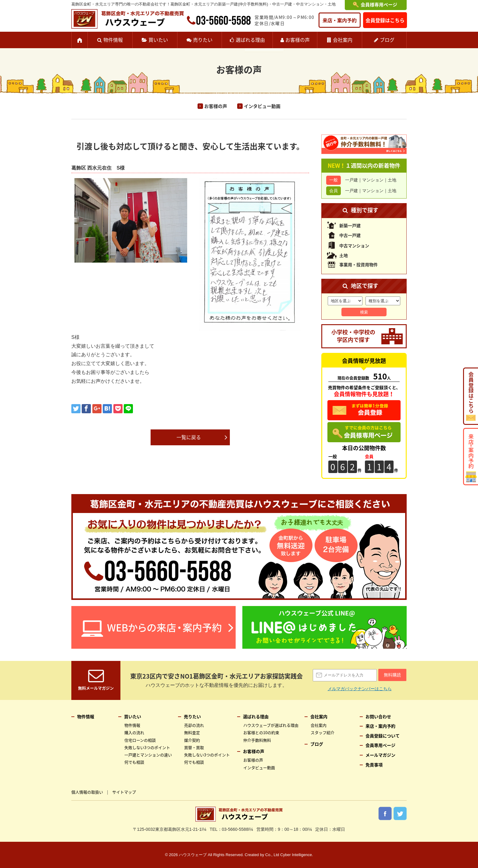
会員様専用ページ (379, 5)
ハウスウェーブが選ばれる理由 (271, 725)
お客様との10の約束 (261, 732)
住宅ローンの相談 (140, 740)
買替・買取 (194, 747)
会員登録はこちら (385, 20)
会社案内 (343, 40)
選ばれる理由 (250, 40)
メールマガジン (380, 755)
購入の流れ (134, 732)
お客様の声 (298, 40)
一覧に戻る (189, 437)
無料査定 (192, 732)
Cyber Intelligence (296, 855)
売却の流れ (194, 725)
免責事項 (374, 765)
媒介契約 (192, 740)
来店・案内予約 (340, 20)
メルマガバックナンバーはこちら (360, 689)
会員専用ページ (380, 745)
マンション (373, 180)
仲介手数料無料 (257, 740)
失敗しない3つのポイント (147, 747)
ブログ (387, 40)
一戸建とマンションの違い (148, 755)
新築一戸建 (350, 225)
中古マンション (354, 246)
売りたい (203, 40)
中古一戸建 (350, 235)
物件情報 (113, 40)
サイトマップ (124, 792)
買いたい (158, 40)
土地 (392, 180)
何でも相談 (134, 762)
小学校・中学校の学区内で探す (353, 336)
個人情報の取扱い (87, 792)
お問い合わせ (378, 716)
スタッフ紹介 (323, 732)
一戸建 (351, 180)
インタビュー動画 (262, 106)
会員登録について (383, 736)
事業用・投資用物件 (358, 264)
